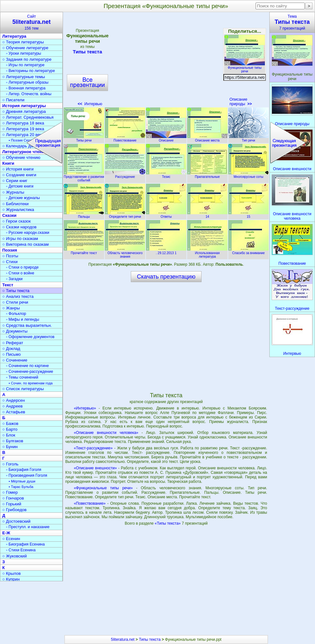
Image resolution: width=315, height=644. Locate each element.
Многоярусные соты (248, 175)
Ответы (166, 215)
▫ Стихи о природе (22, 267)
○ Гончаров (13, 498)
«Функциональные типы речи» (103, 488)
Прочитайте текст (84, 251)
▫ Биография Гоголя (24, 470)
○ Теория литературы (23, 42)
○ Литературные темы (24, 77)
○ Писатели (13, 100)
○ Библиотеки (15, 204)
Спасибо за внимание (248, 251)
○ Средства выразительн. (27, 325)
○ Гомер (10, 492)
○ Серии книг (15, 181)
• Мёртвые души (22, 481)
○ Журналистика (18, 210)
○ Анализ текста (18, 296)
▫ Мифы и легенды (23, 319)
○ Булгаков (13, 441)
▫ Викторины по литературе (31, 71)
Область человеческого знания (125, 253)
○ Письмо (12, 354)
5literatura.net (123, 639)
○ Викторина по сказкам (25, 244)
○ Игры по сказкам (20, 239)
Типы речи (84, 139)
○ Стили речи (15, 302)
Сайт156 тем (32, 22)
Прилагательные (207, 175)
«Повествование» (90, 503)
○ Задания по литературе (27, 59)
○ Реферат (13, 343)
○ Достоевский (16, 521)
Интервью (90, 104)
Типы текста (87, 52)
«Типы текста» (168, 523)
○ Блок (9, 435)
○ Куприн (11, 579)
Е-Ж (6, 533)
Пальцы (84, 215)
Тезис (166, 175)
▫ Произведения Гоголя (27, 475)
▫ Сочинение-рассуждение (30, 372)
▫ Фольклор (16, 314)
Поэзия (10, 250)
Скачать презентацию (166, 277)
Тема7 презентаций (292, 22)
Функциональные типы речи (245, 68)
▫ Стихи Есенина (21, 550)
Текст (8, 285)
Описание (166, 139)
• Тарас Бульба (21, 487)
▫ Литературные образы (27, 82)
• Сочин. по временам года (31, 383)
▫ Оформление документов (30, 337)
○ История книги (18, 169)
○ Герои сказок (17, 221)
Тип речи (248, 139)
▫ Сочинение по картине (27, 366)
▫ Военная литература (26, 88)
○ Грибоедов (14, 510)
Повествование (125, 139)
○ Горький (12, 504)
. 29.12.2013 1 (166, 251)
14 (207, 215)
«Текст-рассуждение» (93, 448)
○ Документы (15, 331)
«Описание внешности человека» (106, 433)
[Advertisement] (166, 61)
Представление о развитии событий (84, 177)
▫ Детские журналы (23, 198)
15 (248, 215)
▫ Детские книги (20, 186)
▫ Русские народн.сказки (28, 233)
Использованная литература (207, 253)
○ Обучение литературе (25, 48)
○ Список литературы (23, 389)
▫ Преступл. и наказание (28, 527)
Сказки (9, 215)
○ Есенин (11, 539)
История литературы (24, 106)
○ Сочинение (15, 360)
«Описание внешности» (95, 468)
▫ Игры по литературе (25, 65)
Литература (14, 36)
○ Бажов (10, 423)
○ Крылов (11, 573)
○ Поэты (10, 256)
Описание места (207, 139)
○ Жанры (11, 308)
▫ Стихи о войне (20, 273)
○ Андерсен (14, 400)
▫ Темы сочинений (22, 377)
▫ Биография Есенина (25, 544)
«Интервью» (85, 408)
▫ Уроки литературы (24, 53)
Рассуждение (125, 175)
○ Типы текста (16, 291)
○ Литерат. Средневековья (28, 117)
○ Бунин (10, 447)
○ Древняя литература (24, 111)
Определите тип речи (125, 215)
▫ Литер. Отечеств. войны (29, 94)
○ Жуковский (14, 556)
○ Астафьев (14, 412)
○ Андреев (13, 406)
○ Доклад (11, 349)
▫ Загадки (14, 279)
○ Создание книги (19, 175)
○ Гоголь (10, 464)
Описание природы (241, 102)
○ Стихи (10, 262)
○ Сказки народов (19, 227)
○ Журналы (13, 192)
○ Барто (10, 429)
